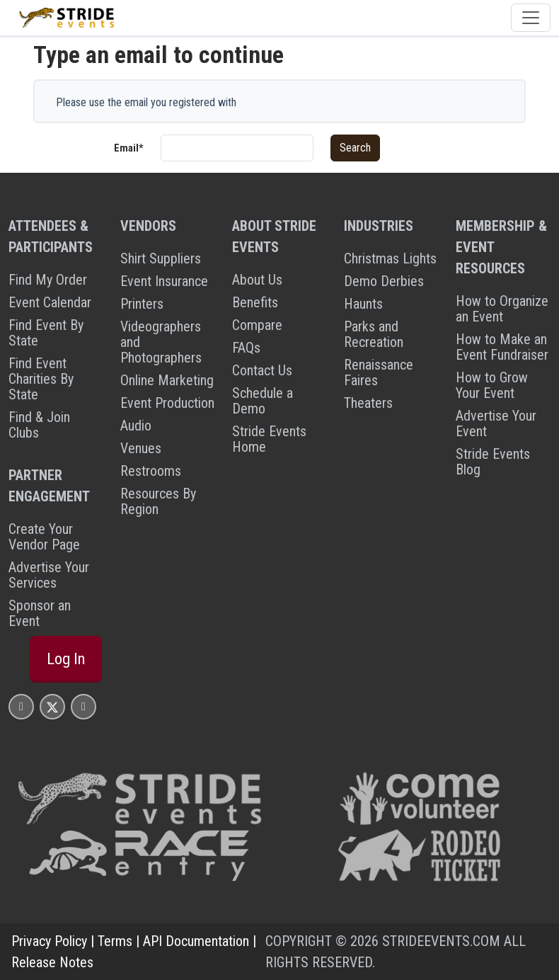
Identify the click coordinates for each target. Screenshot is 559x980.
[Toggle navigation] (531, 18)
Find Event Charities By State (41, 379)
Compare (257, 325)
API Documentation (196, 941)
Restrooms (151, 471)
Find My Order (48, 280)
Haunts (363, 304)
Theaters (368, 403)
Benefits (255, 302)
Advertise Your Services (49, 575)
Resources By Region (158, 501)
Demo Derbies (384, 281)
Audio (136, 426)
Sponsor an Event (40, 613)
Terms (115, 941)
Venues (141, 448)
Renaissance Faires (379, 372)
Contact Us (262, 370)
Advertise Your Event (496, 423)
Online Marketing (167, 380)
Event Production (167, 403)
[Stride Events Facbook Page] (21, 706)
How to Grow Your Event (492, 385)
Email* (129, 148)
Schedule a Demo (263, 401)
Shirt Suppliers (161, 258)
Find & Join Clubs (39, 425)
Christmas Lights (390, 258)
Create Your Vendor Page (44, 537)
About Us (257, 280)
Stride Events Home (269, 439)
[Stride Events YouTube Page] (83, 706)
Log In (66, 659)
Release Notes (52, 962)
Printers (142, 304)
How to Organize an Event (502, 309)
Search (355, 148)
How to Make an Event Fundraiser (502, 347)
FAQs (246, 348)
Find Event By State (46, 333)
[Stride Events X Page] (52, 706)
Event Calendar (50, 302)
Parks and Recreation (374, 334)
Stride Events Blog (493, 462)
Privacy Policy (49, 941)
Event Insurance (164, 281)
